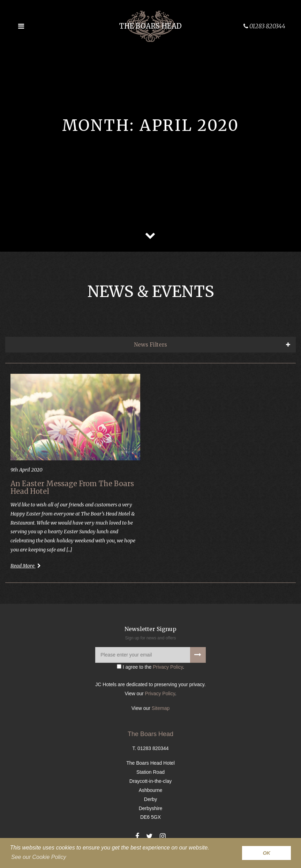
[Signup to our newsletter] (198, 655)
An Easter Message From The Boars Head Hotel (72, 487)
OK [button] (266, 853)
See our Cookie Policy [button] (39, 857)
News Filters (150, 345)
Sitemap (161, 708)
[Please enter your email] (150, 655)
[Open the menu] (21, 26)
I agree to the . (150, 667)
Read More (26, 566)
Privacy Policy (168, 667)
